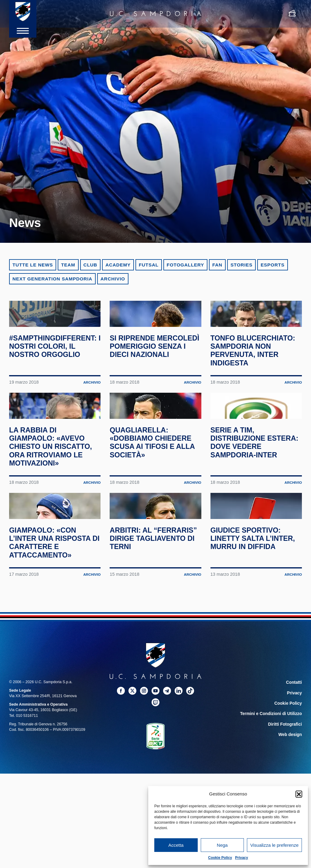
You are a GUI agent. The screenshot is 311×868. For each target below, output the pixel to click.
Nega (222, 845)
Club (91, 265)
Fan (217, 265)
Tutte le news (33, 265)
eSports (272, 265)
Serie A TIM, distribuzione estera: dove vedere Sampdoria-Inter (253, 505)
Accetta (176, 845)
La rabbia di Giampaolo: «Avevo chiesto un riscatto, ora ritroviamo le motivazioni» (51, 509)
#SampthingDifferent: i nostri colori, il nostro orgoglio (55, 371)
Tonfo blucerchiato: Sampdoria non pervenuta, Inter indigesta (249, 379)
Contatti (295, 774)
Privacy (242, 858)
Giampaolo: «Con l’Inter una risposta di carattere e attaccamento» (55, 634)
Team (68, 265)
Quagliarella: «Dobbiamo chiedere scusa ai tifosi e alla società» (155, 500)
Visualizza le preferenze (274, 845)
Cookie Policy (220, 858)
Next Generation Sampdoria (52, 279)
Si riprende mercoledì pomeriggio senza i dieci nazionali (152, 375)
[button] (299, 794)
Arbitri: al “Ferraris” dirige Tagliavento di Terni (155, 630)
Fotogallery (185, 265)
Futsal (149, 265)
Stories (241, 265)
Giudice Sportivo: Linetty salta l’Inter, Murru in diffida (250, 634)
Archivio (113, 279)
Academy (118, 265)
